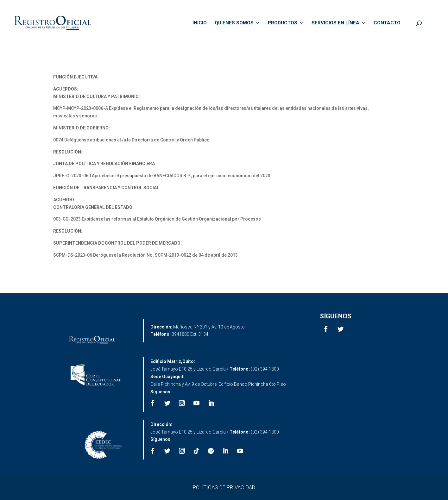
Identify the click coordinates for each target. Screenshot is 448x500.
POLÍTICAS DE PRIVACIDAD (224, 487)
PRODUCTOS (283, 23)
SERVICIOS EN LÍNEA (335, 23)
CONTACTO (387, 23)
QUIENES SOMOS (234, 23)
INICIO (200, 23)
